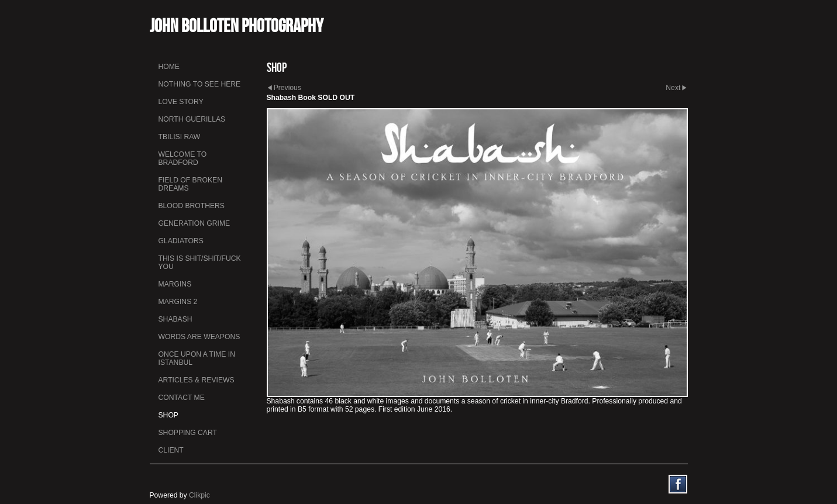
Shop (168, 415)
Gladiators (181, 241)
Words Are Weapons (199, 337)
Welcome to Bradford (183, 158)
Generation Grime (194, 223)
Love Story (181, 102)
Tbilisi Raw (180, 137)
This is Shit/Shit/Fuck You (200, 263)
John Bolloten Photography (237, 25)
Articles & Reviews (197, 380)
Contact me (182, 398)
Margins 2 (178, 302)
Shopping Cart (188, 433)
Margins (175, 284)
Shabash (175, 319)
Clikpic (199, 495)
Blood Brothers (192, 206)
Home (169, 67)
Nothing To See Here (200, 84)
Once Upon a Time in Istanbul (197, 358)
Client (171, 450)
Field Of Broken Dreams (190, 184)
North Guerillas (192, 119)
